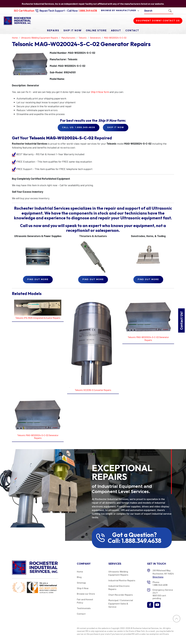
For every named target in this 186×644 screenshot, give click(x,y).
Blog (79, 577)
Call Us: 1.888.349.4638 (79, 127)
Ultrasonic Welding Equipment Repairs (118, 573)
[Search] (156, 11)
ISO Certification (24, 11)
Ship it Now (116, 127)
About (116, 31)
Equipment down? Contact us (158, 21)
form (100, 92)
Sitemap (81, 583)
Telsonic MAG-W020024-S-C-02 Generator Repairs (148, 338)
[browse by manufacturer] (120, 11)
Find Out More (38, 279)
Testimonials (84, 608)
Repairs (53, 31)
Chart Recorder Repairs (121, 595)
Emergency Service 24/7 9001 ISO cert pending (163, 594)
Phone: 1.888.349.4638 (160, 583)
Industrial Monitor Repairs (122, 580)
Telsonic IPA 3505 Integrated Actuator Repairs (38, 318)
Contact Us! (181, 320)
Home (80, 571)
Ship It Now (73, 31)
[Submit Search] (170, 11)
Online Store (96, 31)
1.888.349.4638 (88, 11)
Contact (132, 31)
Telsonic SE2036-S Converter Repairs (93, 390)
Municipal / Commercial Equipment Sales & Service (121, 603)
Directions (158, 577)
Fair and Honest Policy (85, 601)
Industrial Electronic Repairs (119, 587)
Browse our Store (86, 594)
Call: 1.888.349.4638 (135, 541)
